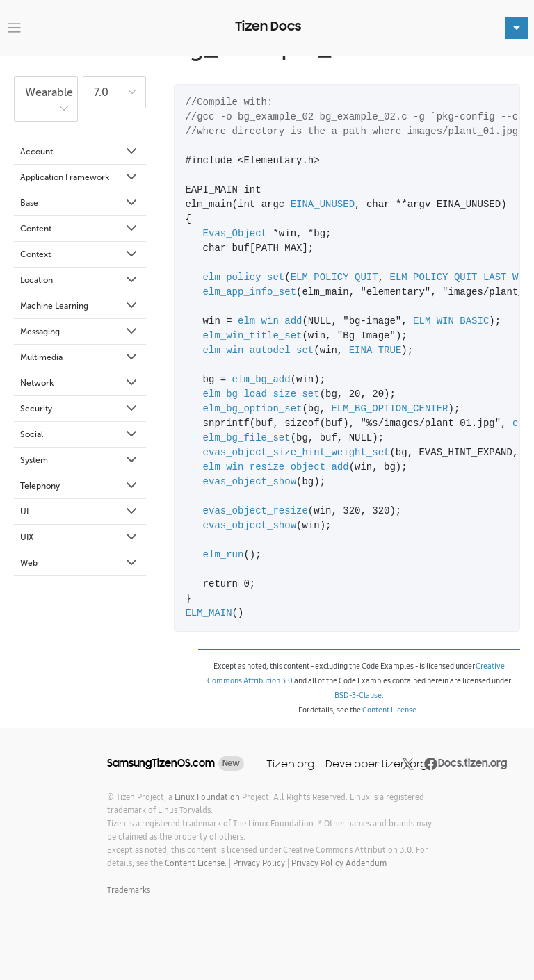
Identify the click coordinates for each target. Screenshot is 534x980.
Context (80, 254)
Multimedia (80, 357)
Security (80, 409)
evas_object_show (250, 482)
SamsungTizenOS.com (161, 763)
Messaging (80, 332)
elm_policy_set (244, 278)
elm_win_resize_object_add (276, 467)
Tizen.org (290, 763)
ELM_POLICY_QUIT (334, 278)
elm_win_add (270, 321)
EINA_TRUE (375, 351)
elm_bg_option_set (253, 409)
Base (80, 203)
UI (80, 512)
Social (80, 434)
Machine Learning (80, 306)
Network (80, 383)
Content (80, 229)
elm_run (224, 555)
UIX (80, 537)
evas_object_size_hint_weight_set (297, 453)
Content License (389, 710)
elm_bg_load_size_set (261, 394)
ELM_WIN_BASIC (451, 321)
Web (80, 563)
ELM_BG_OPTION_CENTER (389, 409)
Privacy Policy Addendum (339, 863)
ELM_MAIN (208, 613)
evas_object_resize (256, 511)
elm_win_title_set (253, 336)
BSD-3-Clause (358, 695)
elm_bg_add (261, 380)
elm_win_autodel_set (259, 351)
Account (80, 152)
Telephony (80, 486)
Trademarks (129, 890)
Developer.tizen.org (376, 763)
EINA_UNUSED (323, 205)
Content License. (196, 863)
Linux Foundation (207, 797)
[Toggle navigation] (14, 28)
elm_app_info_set (250, 292)
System (80, 460)
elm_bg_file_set (247, 438)
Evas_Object (235, 234)
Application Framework (80, 177)
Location (80, 280)
